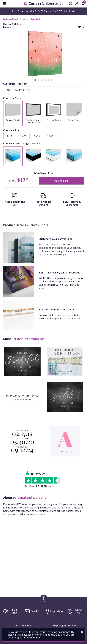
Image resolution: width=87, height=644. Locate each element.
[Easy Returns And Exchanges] (72, 201)
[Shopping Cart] (83, 4)
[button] (35, 80)
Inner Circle (13, 27)
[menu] (4, 4)
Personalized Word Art (30, 19)
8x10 (9, 136)
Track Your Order (22, 626)
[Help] (71, 4)
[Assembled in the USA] (15, 201)
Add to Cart (61, 181)
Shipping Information (65, 626)
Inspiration (56, 611)
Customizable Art (11, 19)
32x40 (50, 136)
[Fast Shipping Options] (43, 201)
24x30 (37, 136)
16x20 (23, 136)
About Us (79, 611)
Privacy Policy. (32, 638)
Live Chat (15, 611)
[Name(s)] (44, 90)
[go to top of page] (44, 599)
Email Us (36, 611)
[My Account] (77, 4)
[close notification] (82, 632)
